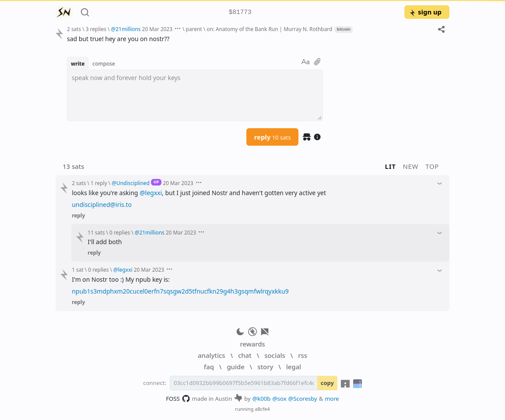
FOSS (178, 399)
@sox (279, 399)
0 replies (120, 232)
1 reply (99, 183)
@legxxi (151, 193)
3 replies (96, 29)
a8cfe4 (262, 409)
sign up (425, 12)
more (332, 399)
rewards (252, 344)
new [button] (411, 166)
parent (194, 29)
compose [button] (104, 63)
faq (209, 367)
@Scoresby (303, 399)
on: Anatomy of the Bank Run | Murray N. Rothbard (269, 29)
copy (327, 383)
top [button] (432, 166)
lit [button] (391, 166)
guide (235, 367)
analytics (211, 355)
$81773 (240, 12)
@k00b (262, 399)
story (265, 367)
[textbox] (195, 95)
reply (273, 137)
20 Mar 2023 (157, 29)
